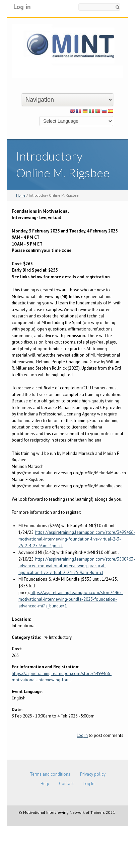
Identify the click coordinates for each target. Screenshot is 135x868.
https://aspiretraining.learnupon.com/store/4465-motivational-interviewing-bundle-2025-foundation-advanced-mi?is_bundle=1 (71, 599)
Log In (89, 784)
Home (21, 195)
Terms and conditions (50, 774)
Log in (22, 7)
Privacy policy (93, 774)
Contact (66, 784)
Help (45, 784)
